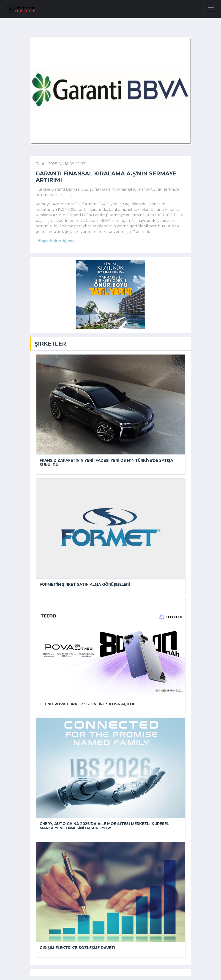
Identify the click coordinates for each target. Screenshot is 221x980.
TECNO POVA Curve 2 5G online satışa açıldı (87, 704)
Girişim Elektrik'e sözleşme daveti (77, 948)
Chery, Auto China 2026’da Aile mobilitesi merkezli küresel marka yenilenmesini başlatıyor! (104, 826)
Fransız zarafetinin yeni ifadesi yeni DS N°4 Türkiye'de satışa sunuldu (106, 463)
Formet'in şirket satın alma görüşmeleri (85, 584)
